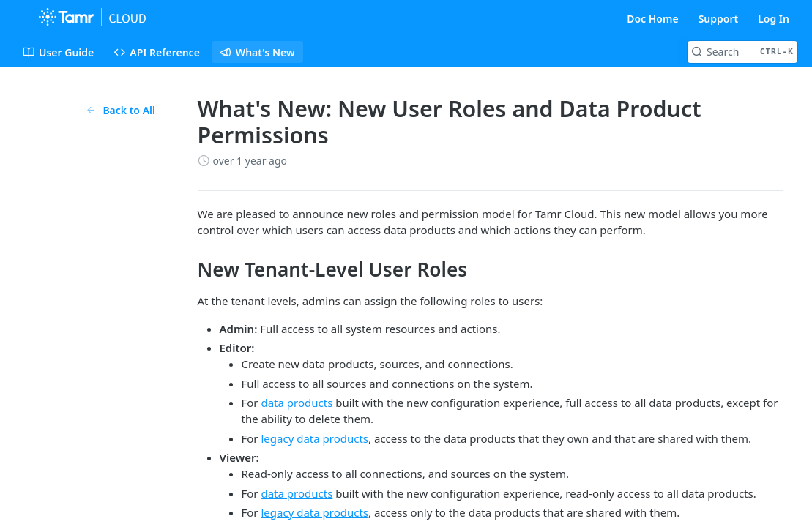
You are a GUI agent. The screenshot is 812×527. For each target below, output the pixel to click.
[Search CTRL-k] (742, 52)
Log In (774, 19)
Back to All (120, 110)
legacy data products (314, 438)
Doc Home (652, 19)
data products (297, 403)
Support (719, 19)
